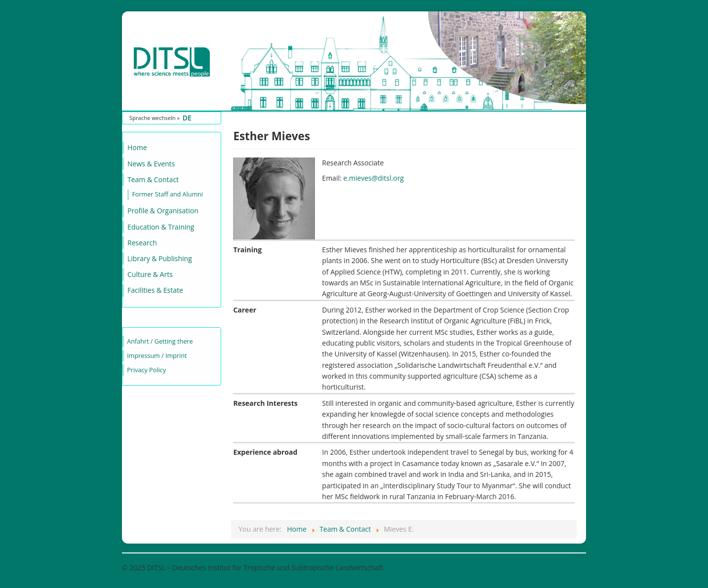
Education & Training (161, 227)
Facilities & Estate (155, 290)
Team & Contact (153, 179)
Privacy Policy (146, 370)
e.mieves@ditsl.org (374, 178)
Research (142, 243)
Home (137, 147)
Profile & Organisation (163, 211)
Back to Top (567, 568)
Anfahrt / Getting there (160, 341)
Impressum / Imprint (157, 356)
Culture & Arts (150, 274)
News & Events (151, 164)
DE (187, 118)
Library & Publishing (160, 258)
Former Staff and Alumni (167, 194)
